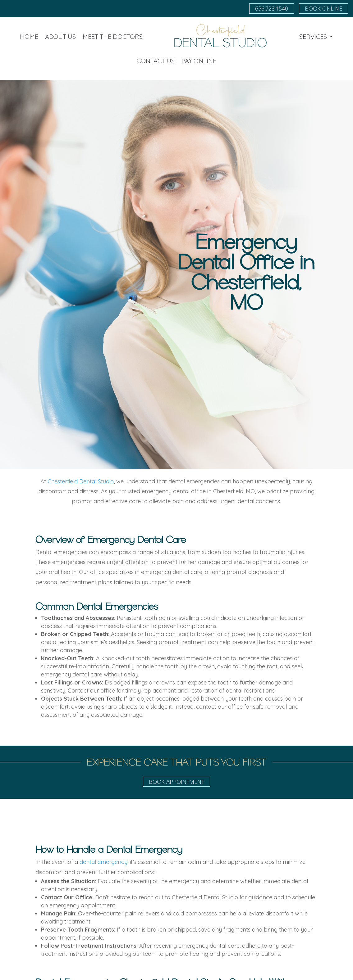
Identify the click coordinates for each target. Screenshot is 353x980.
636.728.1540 (272, 8)
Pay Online (199, 61)
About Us (60, 36)
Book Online (323, 8)
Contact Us (156, 61)
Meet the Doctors (113, 36)
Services (313, 36)
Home (29, 36)
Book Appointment (176, 782)
